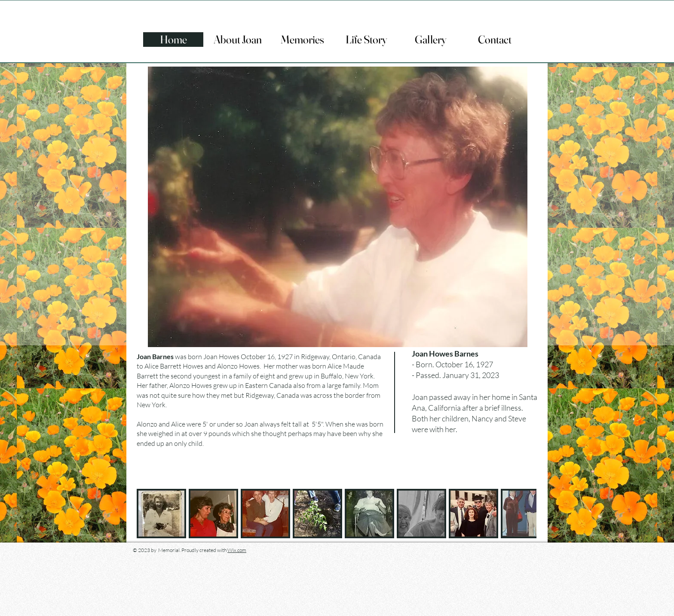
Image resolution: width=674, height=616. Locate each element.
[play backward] (147, 514)
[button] (161, 514)
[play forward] (526, 514)
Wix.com (237, 550)
